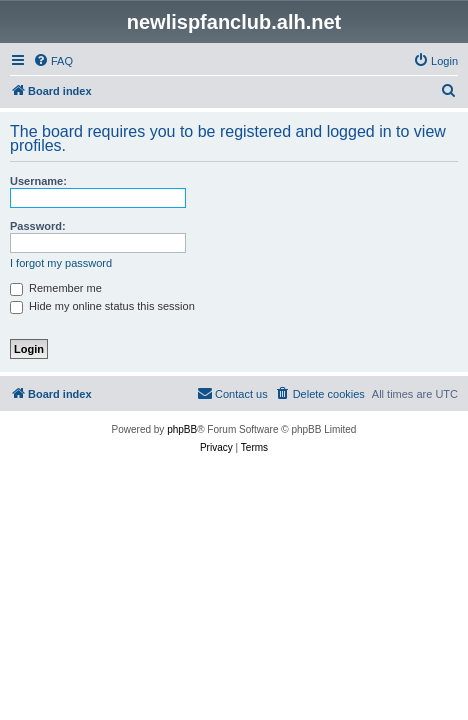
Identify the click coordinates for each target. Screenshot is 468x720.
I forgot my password (61, 263)
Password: (38, 226)
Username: (38, 181)
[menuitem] (53, 61)
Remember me (56, 288)
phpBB (182, 429)
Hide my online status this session (102, 306)
